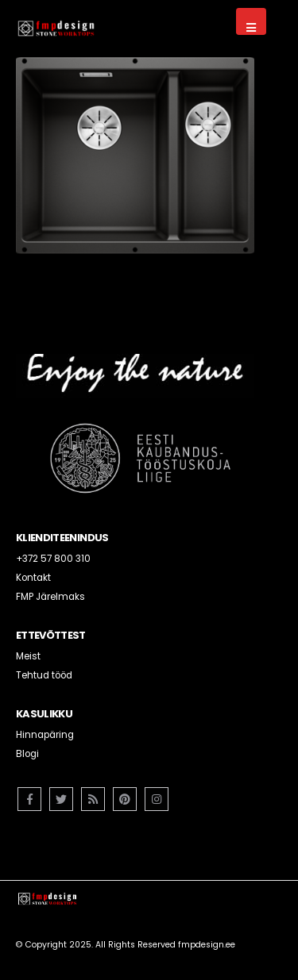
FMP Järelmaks (50, 597)
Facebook (29, 799)
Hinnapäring (45, 735)
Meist (28, 656)
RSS (93, 799)
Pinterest (125, 799)
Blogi (27, 754)
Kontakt (33, 578)
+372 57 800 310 (53, 559)
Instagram (157, 799)
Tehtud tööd (44, 675)
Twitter (61, 799)
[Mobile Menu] (251, 21)
